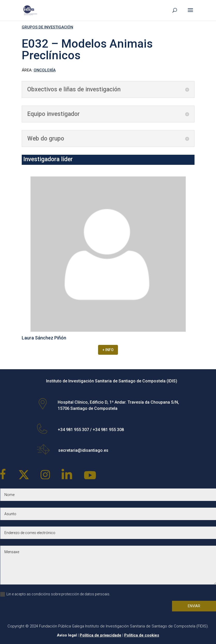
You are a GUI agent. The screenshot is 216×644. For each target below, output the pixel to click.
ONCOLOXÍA (45, 70)
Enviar (194, 606)
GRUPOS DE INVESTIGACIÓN (47, 27)
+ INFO (108, 350)
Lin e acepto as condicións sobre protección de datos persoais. (55, 594)
